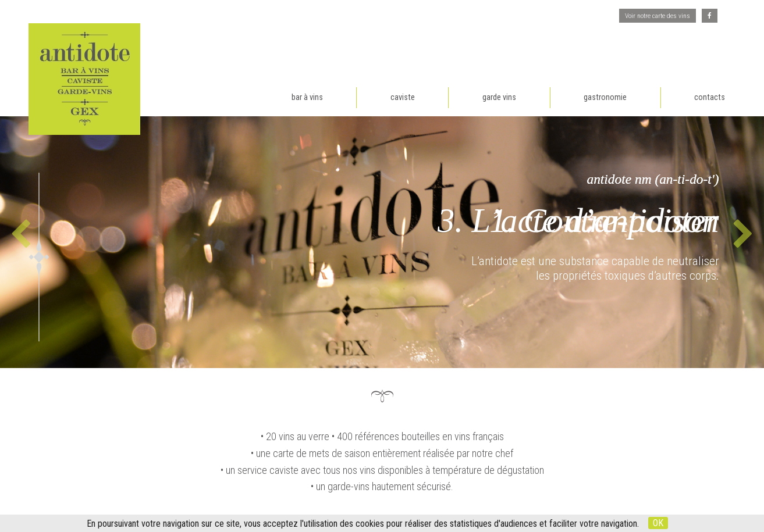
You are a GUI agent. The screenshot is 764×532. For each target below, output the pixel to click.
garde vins (499, 97)
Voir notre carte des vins (658, 16)
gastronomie (605, 97)
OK (658, 523)
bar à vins (307, 97)
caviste (403, 97)
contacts (710, 97)
